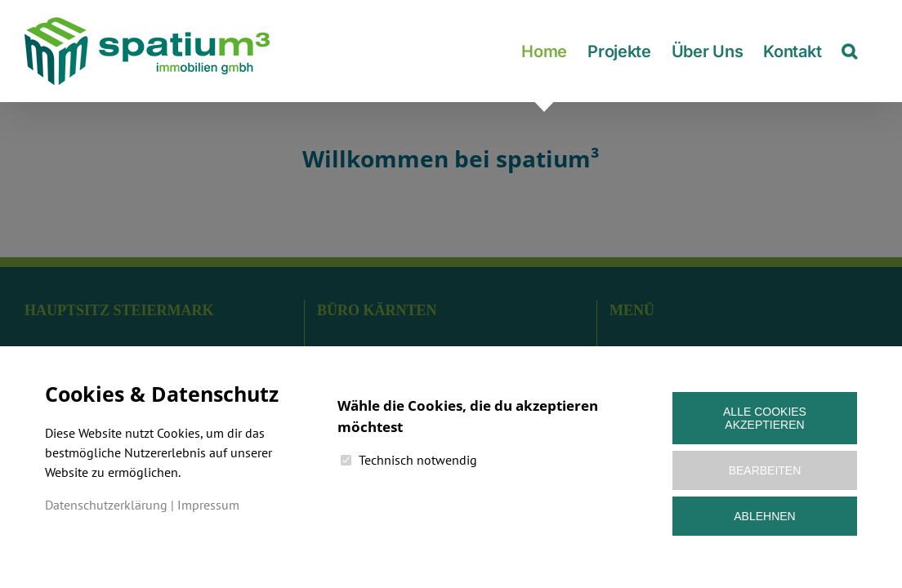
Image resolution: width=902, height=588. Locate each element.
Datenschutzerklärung (106, 505)
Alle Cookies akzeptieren (765, 418)
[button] (870, 51)
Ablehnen (764, 516)
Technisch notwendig (418, 460)
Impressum (208, 505)
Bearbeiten (765, 470)
